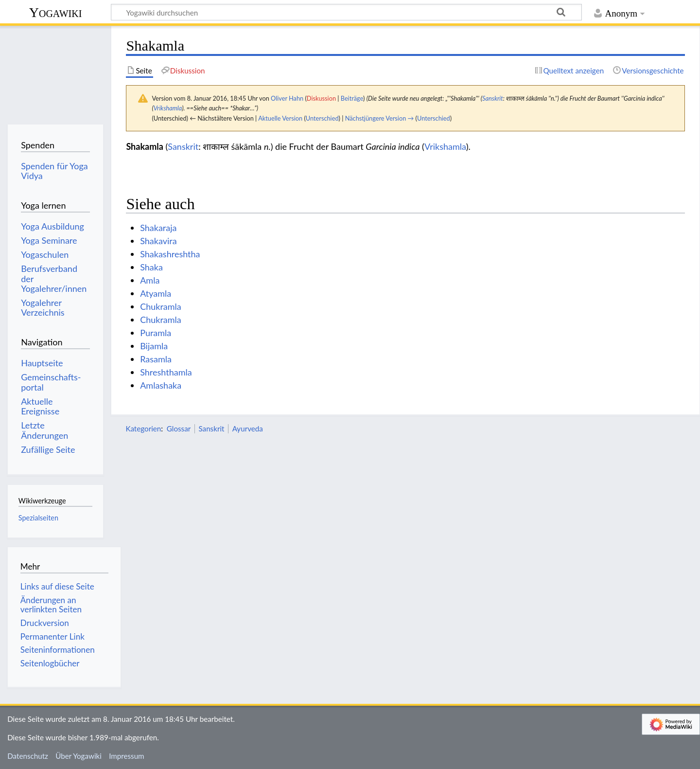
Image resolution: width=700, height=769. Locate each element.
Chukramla (161, 306)
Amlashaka (161, 385)
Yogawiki (56, 12)
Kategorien (143, 429)
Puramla (156, 333)
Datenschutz (28, 756)
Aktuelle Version (280, 118)
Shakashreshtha (170, 254)
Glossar (179, 429)
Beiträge (352, 98)
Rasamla (156, 359)
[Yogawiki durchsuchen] (346, 12)
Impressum (127, 756)
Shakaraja (158, 228)
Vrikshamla (168, 108)
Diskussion (321, 98)
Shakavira (158, 241)
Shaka (151, 267)
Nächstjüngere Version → (380, 118)
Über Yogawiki (79, 756)
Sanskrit (493, 98)
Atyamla (156, 293)
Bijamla (154, 346)
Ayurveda (248, 429)
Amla (150, 280)
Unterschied (322, 118)
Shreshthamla (166, 372)
